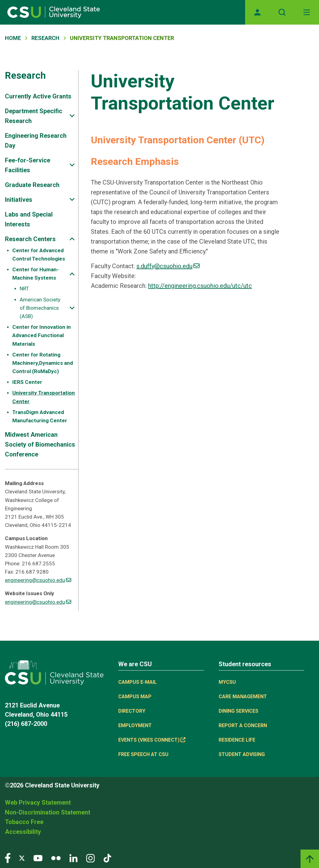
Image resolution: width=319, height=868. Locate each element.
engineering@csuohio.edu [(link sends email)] (38, 580)
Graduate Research (32, 185)
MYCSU (227, 682)
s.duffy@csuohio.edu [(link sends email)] (168, 266)
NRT (24, 289)
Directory (132, 711)
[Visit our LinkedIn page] (73, 858)
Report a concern (243, 725)
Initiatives (19, 200)
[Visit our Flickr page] (56, 858)
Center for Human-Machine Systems (36, 274)
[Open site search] (282, 12)
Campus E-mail (137, 682)
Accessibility (23, 832)
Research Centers (30, 239)
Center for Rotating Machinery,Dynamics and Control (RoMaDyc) (43, 363)
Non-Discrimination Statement (48, 812)
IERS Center (27, 382)
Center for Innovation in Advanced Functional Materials (42, 335)
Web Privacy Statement (38, 802)
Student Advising (242, 754)
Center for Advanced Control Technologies (39, 255)
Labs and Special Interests (29, 219)
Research (45, 38)
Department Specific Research (34, 116)
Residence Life (237, 740)
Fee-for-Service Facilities (28, 165)
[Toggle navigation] (307, 12)
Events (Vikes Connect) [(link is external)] (152, 740)
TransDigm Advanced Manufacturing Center (40, 416)
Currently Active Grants (38, 96)
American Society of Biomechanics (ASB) (40, 308)
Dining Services (238, 711)
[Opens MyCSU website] (257, 12)
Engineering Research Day (36, 141)
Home (13, 38)
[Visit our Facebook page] (8, 858)
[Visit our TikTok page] (107, 858)
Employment (135, 725)
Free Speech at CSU (143, 754)
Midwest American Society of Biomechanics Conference (40, 444)
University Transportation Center (44, 397)
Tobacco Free (24, 822)
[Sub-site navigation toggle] (72, 116)
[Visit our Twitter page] (22, 858)
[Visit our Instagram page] (91, 858)
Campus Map (135, 697)
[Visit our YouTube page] (38, 858)
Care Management (243, 697)
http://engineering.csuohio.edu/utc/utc (200, 286)
